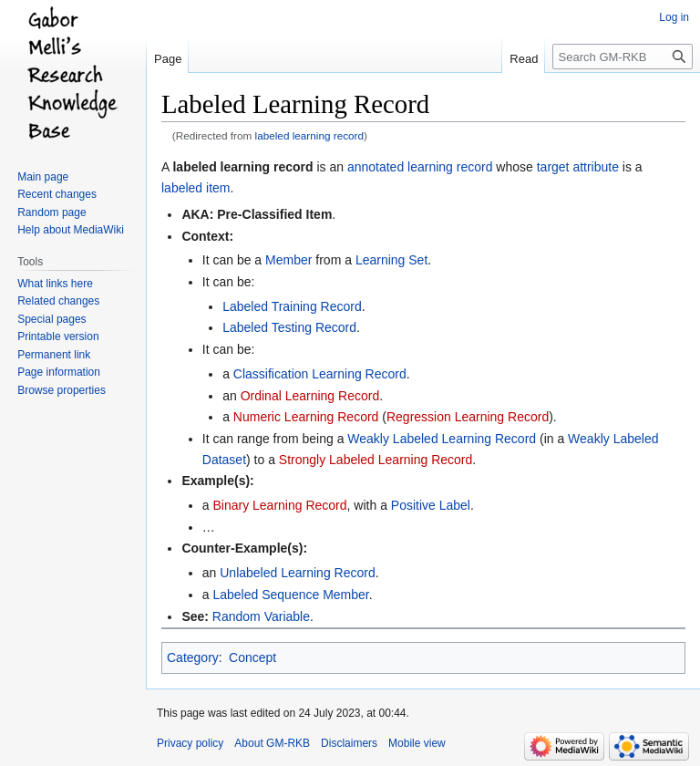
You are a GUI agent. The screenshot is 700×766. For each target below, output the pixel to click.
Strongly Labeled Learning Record (376, 460)
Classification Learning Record (320, 374)
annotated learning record (420, 167)
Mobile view (417, 743)
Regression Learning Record (468, 417)
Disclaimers (349, 743)
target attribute (578, 167)
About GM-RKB (272, 743)
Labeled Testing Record (289, 327)
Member (288, 260)
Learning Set (391, 260)
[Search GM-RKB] (623, 57)
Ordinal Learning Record (310, 396)
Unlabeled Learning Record (297, 573)
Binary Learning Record (279, 505)
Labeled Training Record (292, 306)
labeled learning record (310, 135)
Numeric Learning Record (306, 417)
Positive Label (431, 505)
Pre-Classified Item (274, 214)
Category (193, 657)
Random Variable (261, 616)
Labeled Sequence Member (290, 595)
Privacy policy (190, 743)
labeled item (196, 188)
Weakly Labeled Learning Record (442, 439)
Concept (252, 657)
